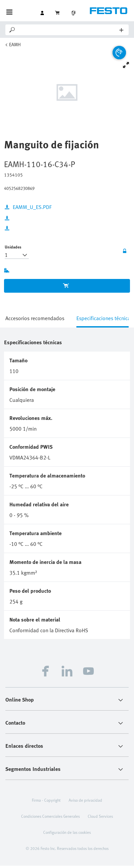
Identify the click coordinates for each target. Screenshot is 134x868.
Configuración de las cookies (67, 832)
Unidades (13, 247)
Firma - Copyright (46, 800)
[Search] (68, 30)
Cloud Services (100, 816)
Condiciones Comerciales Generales (50, 816)
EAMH (15, 44)
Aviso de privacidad (85, 800)
